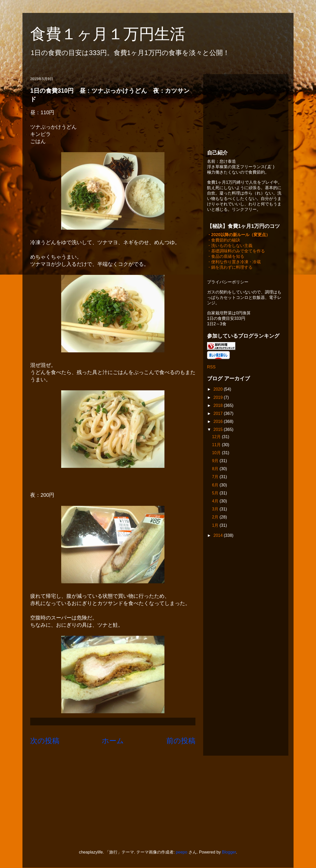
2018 (219, 406)
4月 (216, 502)
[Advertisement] (246, 110)
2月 (216, 518)
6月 (216, 486)
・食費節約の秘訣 (224, 241)
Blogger (229, 852)
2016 (219, 422)
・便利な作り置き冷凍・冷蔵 (234, 262)
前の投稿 (181, 741)
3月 (216, 510)
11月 (217, 445)
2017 (219, 414)
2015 (219, 430)
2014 (219, 536)
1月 (216, 526)
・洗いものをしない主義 (230, 246)
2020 (219, 390)
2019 (219, 398)
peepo (182, 852)
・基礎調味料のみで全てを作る (236, 251)
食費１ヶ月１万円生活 (116, 34)
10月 (217, 453)
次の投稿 (45, 741)
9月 (216, 461)
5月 (216, 494)
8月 (216, 469)
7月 (216, 477)
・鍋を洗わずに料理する (230, 268)
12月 (217, 437)
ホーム (113, 741)
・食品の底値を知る (226, 257)
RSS (211, 367)
